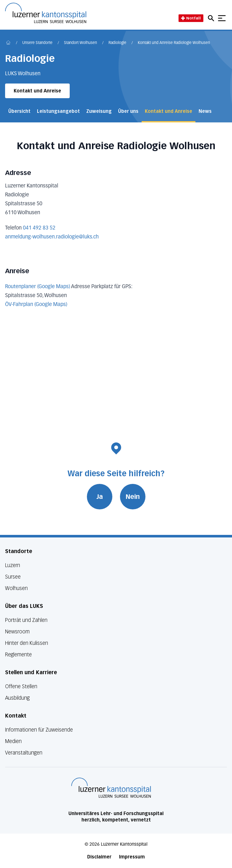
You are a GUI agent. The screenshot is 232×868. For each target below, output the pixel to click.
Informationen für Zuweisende (39, 730)
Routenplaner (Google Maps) (38, 287)
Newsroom (17, 632)
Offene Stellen (21, 686)
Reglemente (18, 655)
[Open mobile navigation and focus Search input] (212, 18)
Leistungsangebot (58, 111)
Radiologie (117, 43)
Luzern (13, 565)
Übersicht (19, 111)
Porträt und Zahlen (26, 620)
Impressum (132, 857)
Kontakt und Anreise (37, 91)
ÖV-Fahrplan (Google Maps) (36, 305)
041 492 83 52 (39, 228)
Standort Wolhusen (81, 43)
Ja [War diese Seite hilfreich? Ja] (100, 497)
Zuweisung (99, 111)
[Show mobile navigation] (222, 18)
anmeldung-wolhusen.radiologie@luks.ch (52, 237)
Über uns (128, 111)
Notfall (191, 18)
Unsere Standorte (37, 43)
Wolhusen (16, 588)
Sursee (13, 577)
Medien (13, 741)
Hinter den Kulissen (27, 643)
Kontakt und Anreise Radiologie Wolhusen (174, 43)
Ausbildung (17, 698)
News (205, 111)
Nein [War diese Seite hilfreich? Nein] (133, 497)
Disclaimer (99, 857)
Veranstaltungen (24, 753)
